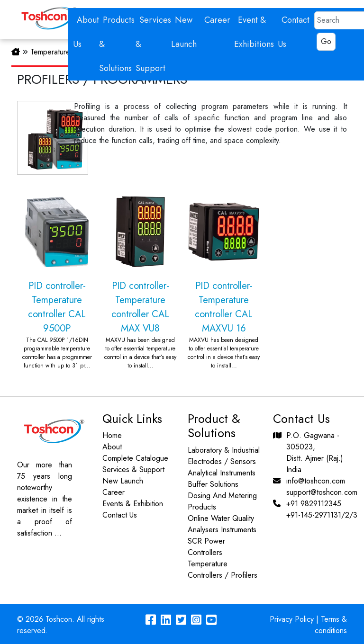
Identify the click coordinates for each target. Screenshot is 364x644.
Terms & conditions (331, 625)
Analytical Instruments (223, 473)
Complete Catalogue (133, 458)
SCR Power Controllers (208, 547)
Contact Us (118, 515)
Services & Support (132, 470)
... (56, 533)
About (110, 447)
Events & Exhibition (131, 504)
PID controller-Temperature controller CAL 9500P (57, 277)
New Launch (121, 481)
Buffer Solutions (215, 484)
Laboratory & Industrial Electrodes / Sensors (226, 456)
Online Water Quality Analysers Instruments (224, 524)
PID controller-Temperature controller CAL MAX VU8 (140, 277)
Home (110, 435)
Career (217, 20)
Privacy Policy (292, 619)
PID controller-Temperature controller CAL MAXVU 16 (224, 277)
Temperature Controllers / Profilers (224, 569)
